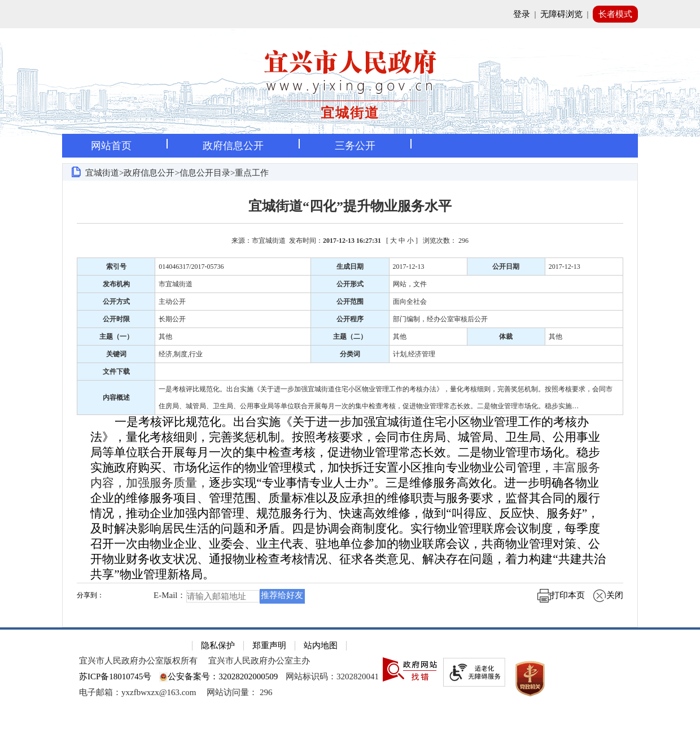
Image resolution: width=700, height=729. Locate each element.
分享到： (90, 595)
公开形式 (350, 284)
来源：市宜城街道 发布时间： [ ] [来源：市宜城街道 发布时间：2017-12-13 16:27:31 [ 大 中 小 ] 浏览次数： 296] (350, 241)
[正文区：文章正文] (350, 404)
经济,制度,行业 (181, 354)
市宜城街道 (176, 284)
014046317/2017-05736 (191, 267)
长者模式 (615, 14)
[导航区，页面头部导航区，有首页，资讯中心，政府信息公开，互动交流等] (350, 146)
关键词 (116, 354)
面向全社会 (410, 302)
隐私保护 (218, 645)
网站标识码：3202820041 (332, 676)
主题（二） (350, 337)
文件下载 (116, 372)
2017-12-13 (409, 267)
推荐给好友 (282, 595)
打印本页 (561, 595)
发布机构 (116, 284)
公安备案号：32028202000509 (218, 676)
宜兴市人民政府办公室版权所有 (138, 661)
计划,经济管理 (414, 354)
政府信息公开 (233, 146)
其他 (165, 337)
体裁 (506, 337)
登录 (522, 14)
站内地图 (321, 645)
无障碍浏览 (561, 14)
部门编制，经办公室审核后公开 (440, 319)
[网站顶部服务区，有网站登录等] (350, 14)
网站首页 (111, 146)
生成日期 (350, 267)
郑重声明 (269, 645)
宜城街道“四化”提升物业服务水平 (350, 206)
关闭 (608, 595)
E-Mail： (170, 596)
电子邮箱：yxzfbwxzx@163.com (138, 692)
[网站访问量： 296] (239, 692)
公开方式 (116, 302)
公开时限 (116, 319)
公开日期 (506, 267)
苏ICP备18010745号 (115, 676)
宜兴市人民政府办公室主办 (259, 661)
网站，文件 (410, 284)
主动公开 (172, 302)
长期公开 (172, 319)
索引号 (116, 267)
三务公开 (355, 146)
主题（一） (116, 337)
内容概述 (116, 398)
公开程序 (350, 319)
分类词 (350, 354)
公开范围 (350, 302)
